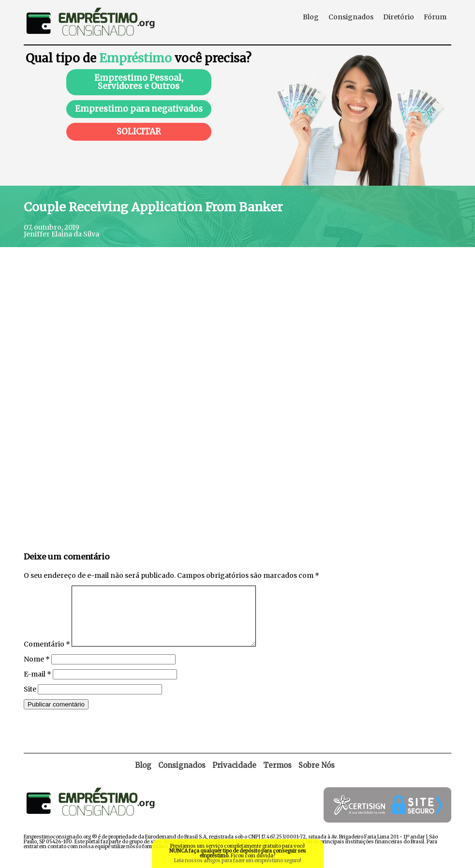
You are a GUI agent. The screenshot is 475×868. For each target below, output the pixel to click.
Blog (311, 17)
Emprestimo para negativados (139, 109)
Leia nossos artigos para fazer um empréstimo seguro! (238, 861)
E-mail (37, 686)
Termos (277, 777)
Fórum (435, 17)
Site (30, 701)
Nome (37, 671)
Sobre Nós (317, 777)
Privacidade (234, 777)
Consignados (351, 17)
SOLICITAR (139, 132)
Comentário (47, 656)
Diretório (399, 17)
